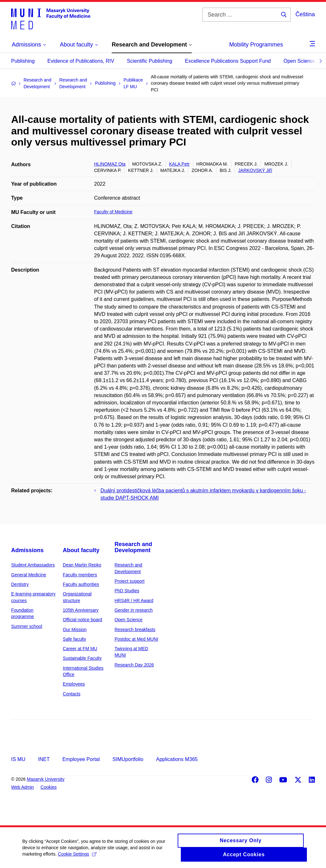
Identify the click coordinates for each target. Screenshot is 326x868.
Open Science (300, 61)
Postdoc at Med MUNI (136, 639)
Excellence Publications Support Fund (228, 61)
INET (44, 759)
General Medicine (29, 575)
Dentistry (20, 584)
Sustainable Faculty (82, 658)
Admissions (27, 550)
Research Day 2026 (134, 665)
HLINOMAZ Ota (110, 164)
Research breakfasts (135, 630)
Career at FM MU (80, 649)
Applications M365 (177, 759)
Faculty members (80, 575)
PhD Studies (127, 591)
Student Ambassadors (33, 565)
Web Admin (22, 787)
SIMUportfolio (128, 759)
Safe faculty (74, 639)
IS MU (18, 759)
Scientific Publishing (150, 61)
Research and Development (133, 547)
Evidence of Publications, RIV (81, 61)
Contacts (71, 694)
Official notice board (82, 620)
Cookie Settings (77, 857)
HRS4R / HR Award (134, 601)
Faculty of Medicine (113, 212)
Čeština (305, 14)
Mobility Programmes (256, 45)
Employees (74, 684)
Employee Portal (81, 759)
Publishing (23, 61)
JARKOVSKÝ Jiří (255, 170)
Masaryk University (46, 779)
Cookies (49, 787)
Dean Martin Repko (82, 565)
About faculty (81, 550)
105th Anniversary (81, 610)
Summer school (27, 626)
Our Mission (75, 630)
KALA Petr (179, 164)
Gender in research (134, 610)
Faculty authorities (81, 584)
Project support (130, 581)
